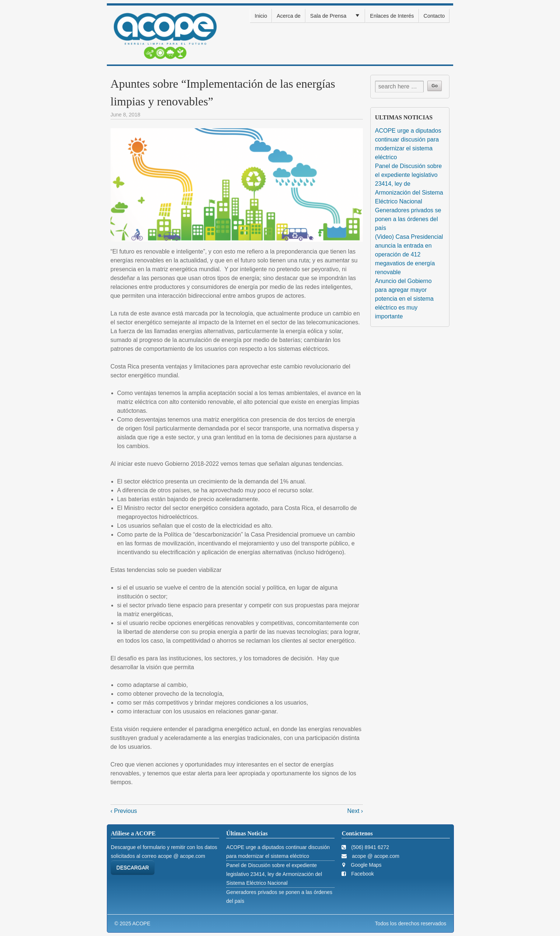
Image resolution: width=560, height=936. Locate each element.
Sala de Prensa (328, 16)
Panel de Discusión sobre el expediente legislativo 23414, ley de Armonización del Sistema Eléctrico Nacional (409, 184)
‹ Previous (124, 811)
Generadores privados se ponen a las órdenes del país (408, 219)
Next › (355, 811)
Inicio (261, 16)
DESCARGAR (133, 867)
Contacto (434, 16)
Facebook (362, 874)
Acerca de (289, 16)
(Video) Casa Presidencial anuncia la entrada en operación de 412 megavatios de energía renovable (409, 254)
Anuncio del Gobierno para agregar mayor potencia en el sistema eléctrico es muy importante (404, 299)
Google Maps (365, 865)
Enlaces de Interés (392, 16)
